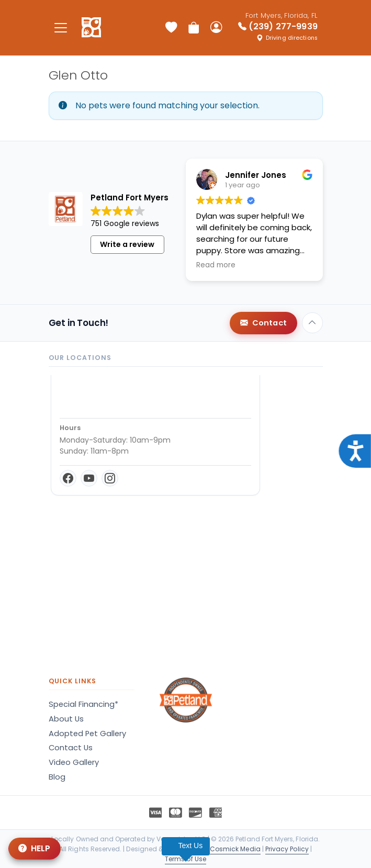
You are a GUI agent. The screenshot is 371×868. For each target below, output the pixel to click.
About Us (66, 719)
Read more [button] (216, 265)
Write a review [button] (127, 244)
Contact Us (71, 748)
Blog (57, 777)
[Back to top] (312, 323)
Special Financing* (83, 704)
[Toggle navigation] (61, 27)
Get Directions (92, 459)
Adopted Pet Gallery (87, 734)
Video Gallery (74, 762)
